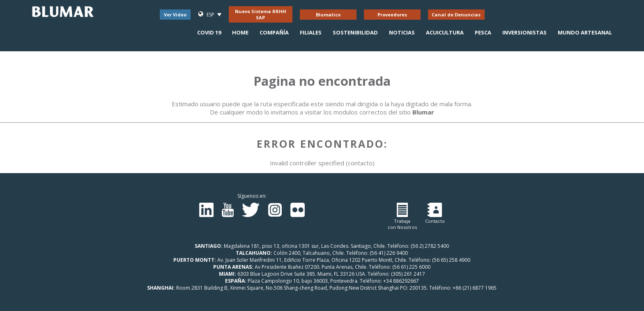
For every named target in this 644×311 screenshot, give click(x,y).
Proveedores (392, 15)
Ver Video (175, 15)
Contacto (435, 213)
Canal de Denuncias (456, 15)
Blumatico (328, 15)
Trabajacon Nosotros (402, 216)
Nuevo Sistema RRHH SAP (261, 14)
